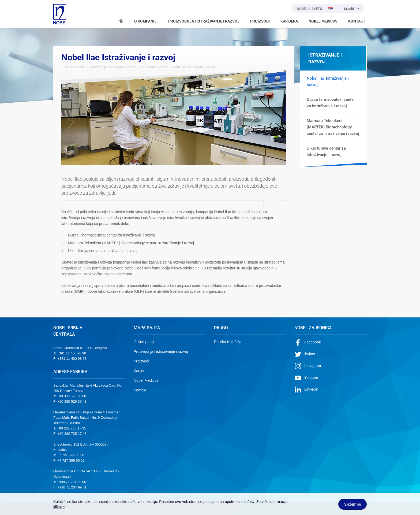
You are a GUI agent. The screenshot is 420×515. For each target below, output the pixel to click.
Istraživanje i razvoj (155, 67)
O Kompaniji (144, 342)
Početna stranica (73, 67)
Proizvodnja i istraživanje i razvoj (114, 67)
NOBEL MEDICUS (323, 21)
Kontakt (140, 390)
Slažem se (352, 504)
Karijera (140, 371)
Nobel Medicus (146, 380)
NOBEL (61, 14)
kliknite (59, 507)
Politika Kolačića (228, 342)
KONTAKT (357, 21)
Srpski (349, 9)
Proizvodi (141, 361)
